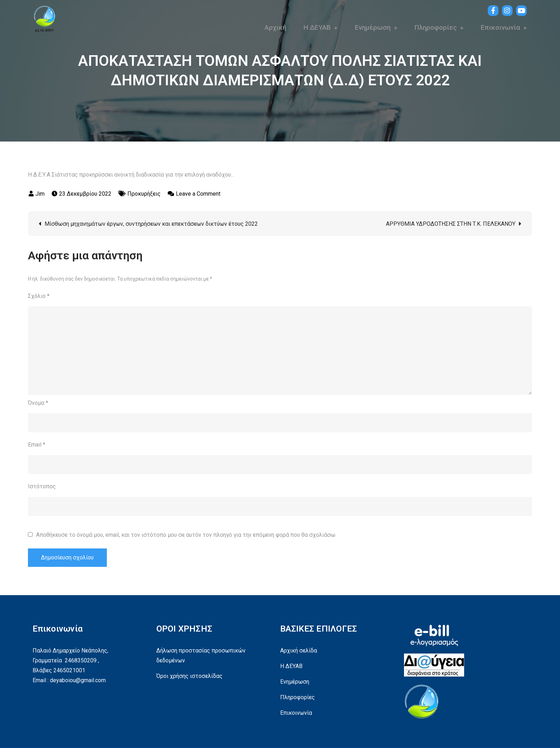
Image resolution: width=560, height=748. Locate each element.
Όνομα (38, 403)
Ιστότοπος (42, 486)
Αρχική (275, 27)
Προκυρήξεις (144, 194)
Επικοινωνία (500, 27)
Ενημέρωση (373, 27)
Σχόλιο (39, 296)
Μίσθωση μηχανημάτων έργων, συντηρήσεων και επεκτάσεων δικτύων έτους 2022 (151, 224)
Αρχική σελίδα (299, 651)
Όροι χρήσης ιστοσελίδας (189, 676)
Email (37, 445)
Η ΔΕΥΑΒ (317, 27)
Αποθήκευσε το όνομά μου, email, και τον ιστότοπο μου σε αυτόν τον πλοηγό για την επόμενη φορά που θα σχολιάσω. (186, 535)
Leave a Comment (198, 194)
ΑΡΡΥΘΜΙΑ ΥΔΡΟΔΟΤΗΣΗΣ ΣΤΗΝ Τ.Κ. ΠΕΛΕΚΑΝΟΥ (451, 224)
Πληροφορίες (436, 27)
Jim (40, 194)
